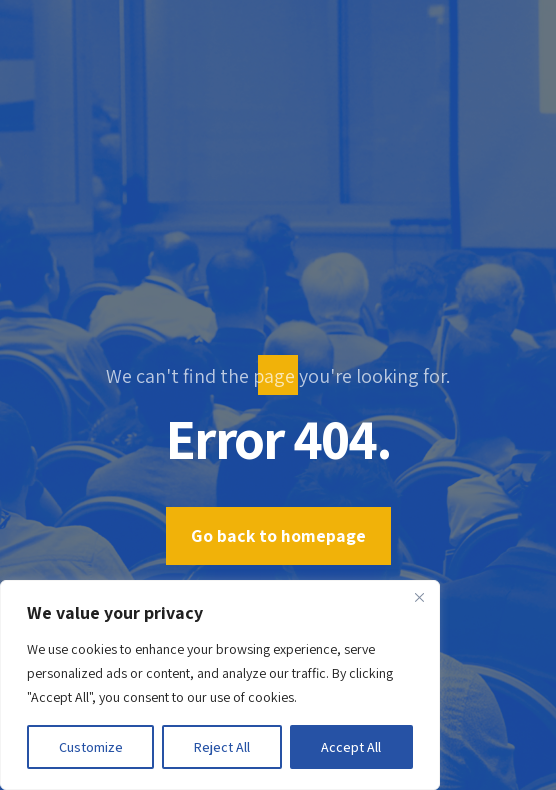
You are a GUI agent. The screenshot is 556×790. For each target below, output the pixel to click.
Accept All (351, 747)
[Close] (419, 597)
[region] (220, 685)
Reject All (222, 747)
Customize (91, 747)
